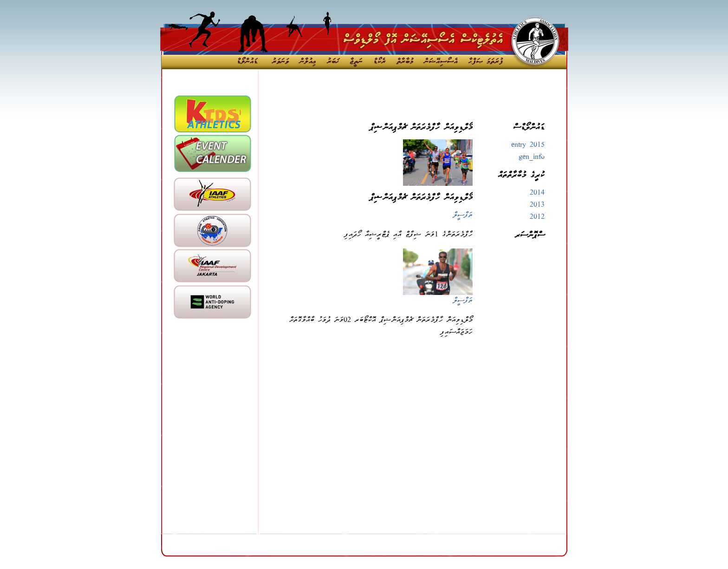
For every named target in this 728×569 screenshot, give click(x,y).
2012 (537, 217)
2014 (537, 193)
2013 (537, 205)
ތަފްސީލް (463, 301)
